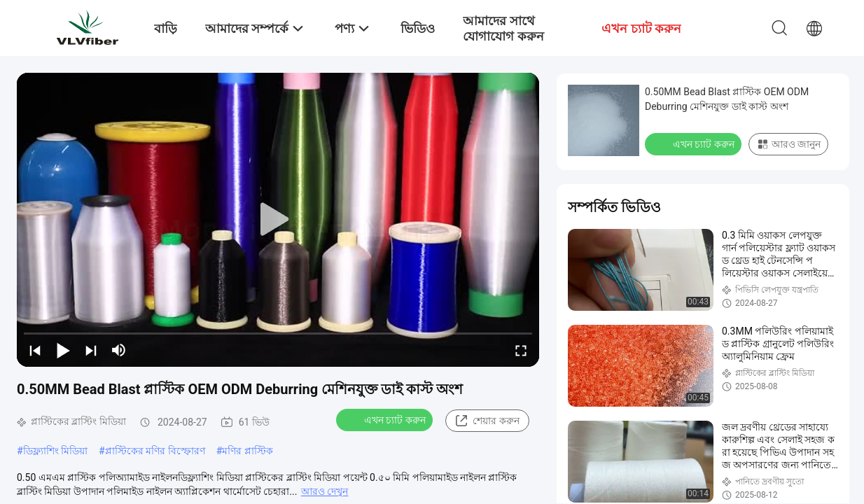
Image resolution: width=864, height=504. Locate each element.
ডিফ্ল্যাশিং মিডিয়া (55, 451)
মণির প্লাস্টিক (247, 451)
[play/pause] (63, 350)
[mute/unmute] (119, 350)
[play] (278, 220)
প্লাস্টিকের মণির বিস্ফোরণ (155, 451)
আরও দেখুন (325, 491)
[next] (91, 350)
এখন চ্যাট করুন (386, 419)
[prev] (35, 350)
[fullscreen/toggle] (521, 350)
